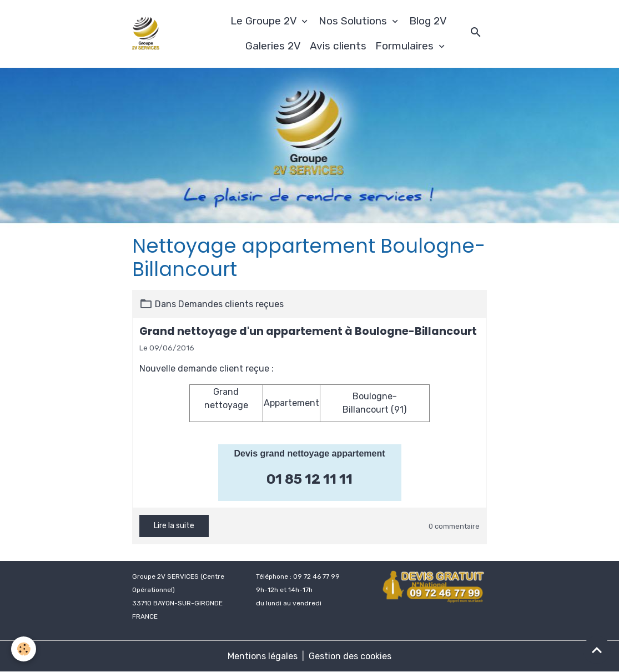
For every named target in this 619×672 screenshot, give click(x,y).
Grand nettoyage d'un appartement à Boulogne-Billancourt (308, 331)
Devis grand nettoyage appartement (309, 453)
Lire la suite (174, 526)
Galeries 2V (273, 46)
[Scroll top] (597, 650)
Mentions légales (263, 656)
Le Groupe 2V (265, 21)
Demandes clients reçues (231, 304)
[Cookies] (24, 649)
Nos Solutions (354, 21)
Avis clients (338, 46)
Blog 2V (428, 21)
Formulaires (406, 46)
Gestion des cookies (350, 656)
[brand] (146, 34)
